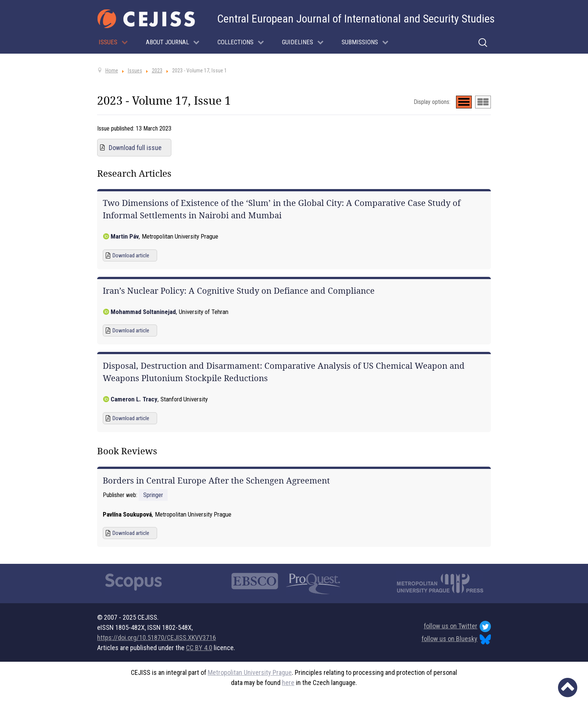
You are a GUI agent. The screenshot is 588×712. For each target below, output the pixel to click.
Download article (131, 255)
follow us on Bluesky (456, 639)
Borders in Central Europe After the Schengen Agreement (216, 481)
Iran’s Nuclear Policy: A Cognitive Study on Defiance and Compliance (239, 291)
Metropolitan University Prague (250, 672)
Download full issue (135, 148)
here (288, 683)
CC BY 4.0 (199, 648)
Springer (153, 495)
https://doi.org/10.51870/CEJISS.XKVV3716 (157, 638)
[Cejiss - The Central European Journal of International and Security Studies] (146, 19)
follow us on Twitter (457, 626)
